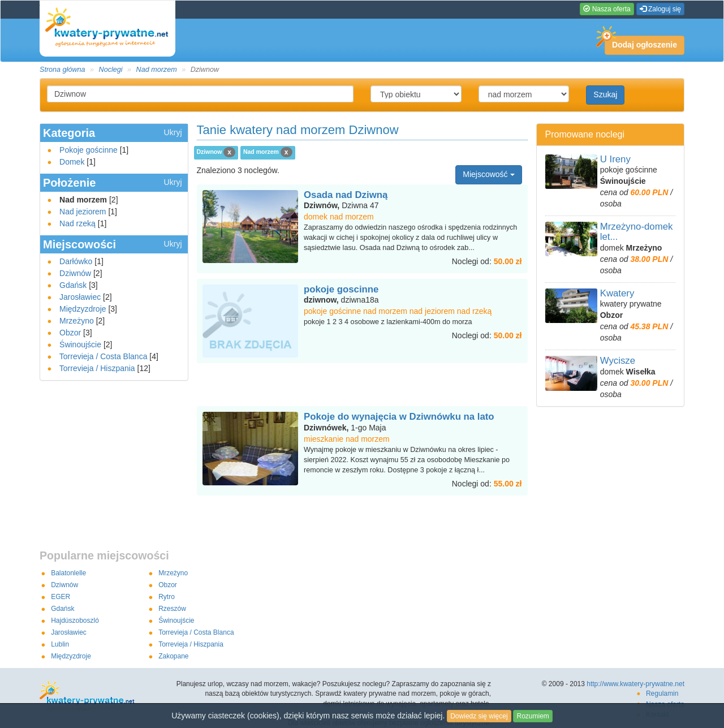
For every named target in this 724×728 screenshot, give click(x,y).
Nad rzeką (77, 223)
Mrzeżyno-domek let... (637, 232)
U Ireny (615, 159)
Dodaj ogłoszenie (641, 42)
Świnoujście (80, 344)
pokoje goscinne (341, 289)
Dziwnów (75, 273)
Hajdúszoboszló (75, 621)
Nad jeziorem (83, 212)
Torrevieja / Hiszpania (97, 368)
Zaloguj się (660, 9)
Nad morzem (157, 70)
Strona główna (63, 70)
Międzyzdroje (83, 309)
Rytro (167, 597)
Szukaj (605, 94)
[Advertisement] (362, 386)
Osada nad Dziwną (346, 195)
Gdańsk (73, 285)
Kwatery (617, 293)
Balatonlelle (68, 573)
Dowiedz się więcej (479, 716)
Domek (72, 162)
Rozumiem (533, 716)
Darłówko (76, 261)
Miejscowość (488, 174)
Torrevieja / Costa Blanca (104, 356)
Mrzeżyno (77, 321)
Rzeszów (172, 609)
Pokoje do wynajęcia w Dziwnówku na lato (399, 417)
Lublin (60, 644)
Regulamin (662, 693)
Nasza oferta (607, 9)
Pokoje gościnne (89, 150)
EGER (61, 597)
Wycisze (618, 361)
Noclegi (111, 70)
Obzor (70, 333)
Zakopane (173, 656)
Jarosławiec (80, 297)
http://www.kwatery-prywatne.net (635, 684)
